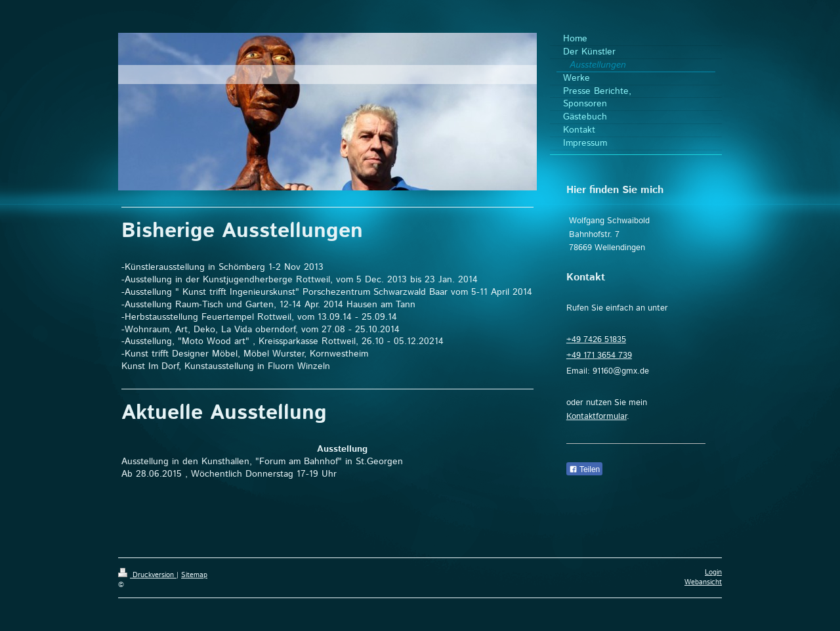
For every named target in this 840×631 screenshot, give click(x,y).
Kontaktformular (597, 417)
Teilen (584, 469)
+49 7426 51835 (596, 340)
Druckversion (147, 575)
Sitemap (194, 575)
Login (713, 573)
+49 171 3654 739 (599, 356)
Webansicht (703, 582)
